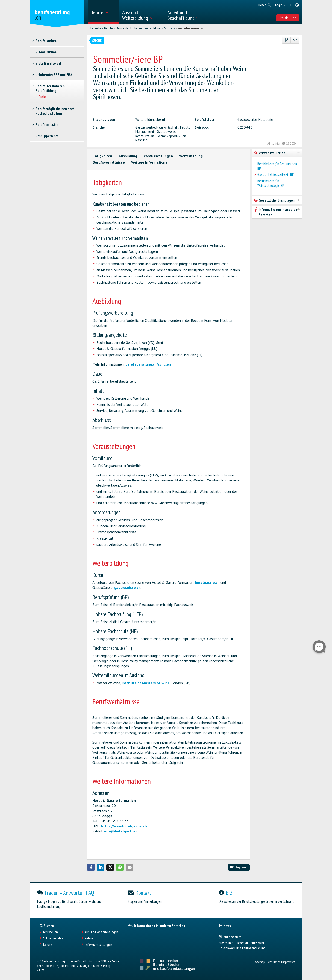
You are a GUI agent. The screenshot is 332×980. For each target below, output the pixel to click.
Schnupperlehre (53, 938)
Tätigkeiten (102, 156)
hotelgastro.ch (207, 582)
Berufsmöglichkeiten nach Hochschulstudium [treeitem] (55, 111)
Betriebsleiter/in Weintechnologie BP (271, 183)
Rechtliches (274, 962)
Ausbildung (128, 156)
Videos (89, 938)
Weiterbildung (191, 156)
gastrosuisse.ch (127, 587)
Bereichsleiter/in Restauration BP (277, 166)
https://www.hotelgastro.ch (124, 826)
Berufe (108, 28)
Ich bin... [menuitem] (288, 18)
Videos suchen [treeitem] (46, 52)
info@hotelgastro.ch (122, 831)
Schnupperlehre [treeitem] (47, 136)
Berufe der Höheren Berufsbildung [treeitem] (50, 88)
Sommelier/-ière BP (189, 28)
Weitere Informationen (150, 162)
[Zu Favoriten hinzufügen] (295, 40)
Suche (168, 28)
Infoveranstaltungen (98, 945)
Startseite (95, 28)
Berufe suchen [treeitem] (46, 41)
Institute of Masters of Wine (146, 683)
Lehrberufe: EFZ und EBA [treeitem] (54, 75)
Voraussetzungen (158, 156)
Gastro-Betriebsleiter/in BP (276, 174)
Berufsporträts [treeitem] (47, 125)
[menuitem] (103, 12)
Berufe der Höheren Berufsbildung (138, 28)
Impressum (289, 962)
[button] (91, 867)
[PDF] (286, 40)
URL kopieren (239, 867)
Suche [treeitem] (43, 97)
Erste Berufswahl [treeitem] (48, 63)
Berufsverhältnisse (109, 162)
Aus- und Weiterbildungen (101, 932)
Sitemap (260, 962)
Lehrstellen (50, 932)
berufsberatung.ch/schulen (148, 364)
